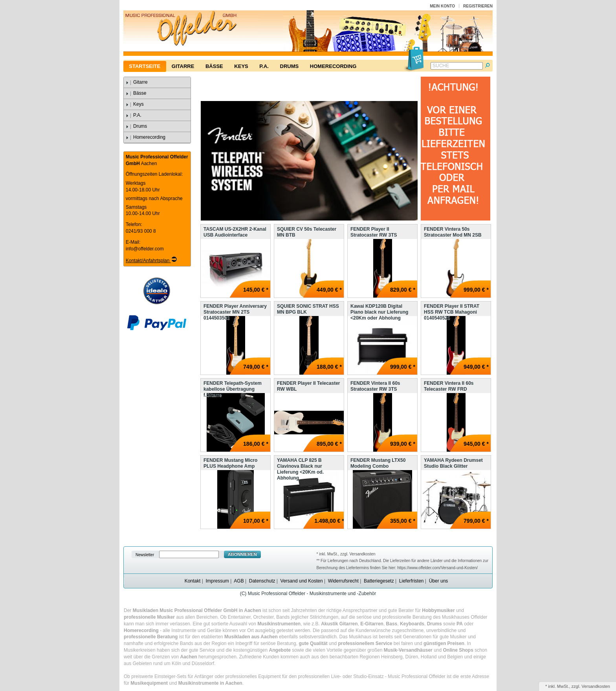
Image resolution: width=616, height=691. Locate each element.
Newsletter (145, 554)
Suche (441, 66)
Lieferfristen (412, 581)
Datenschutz (262, 581)
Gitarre (183, 66)
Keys (241, 66)
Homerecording (333, 66)
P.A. (264, 66)
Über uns (439, 581)
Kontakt (193, 581)
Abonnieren (242, 554)
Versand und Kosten (302, 581)
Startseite (145, 66)
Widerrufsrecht (343, 581)
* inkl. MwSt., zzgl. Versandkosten (346, 554)
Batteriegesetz (379, 581)
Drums (290, 66)
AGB (239, 581)
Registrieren (478, 6)
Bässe (214, 66)
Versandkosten (596, 686)
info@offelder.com (145, 249)
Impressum (217, 581)
